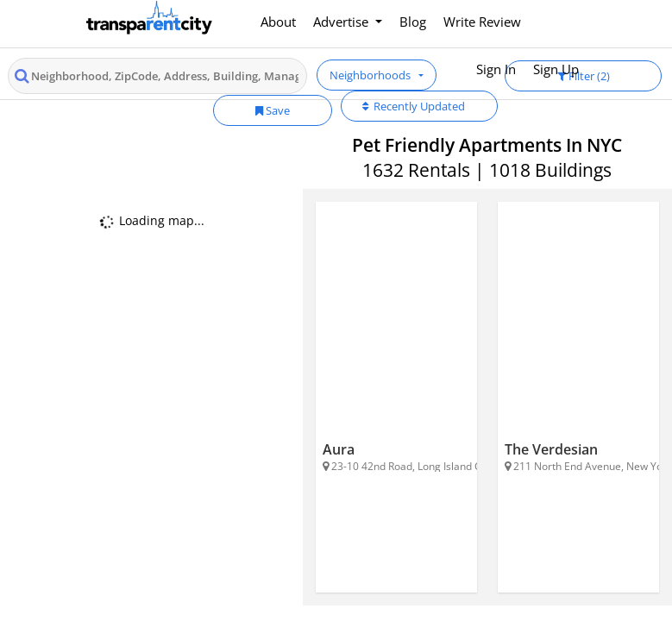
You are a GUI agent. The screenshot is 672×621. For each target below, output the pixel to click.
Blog (413, 22)
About (278, 22)
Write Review (482, 22)
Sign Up (556, 69)
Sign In (496, 69)
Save (273, 110)
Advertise (342, 22)
